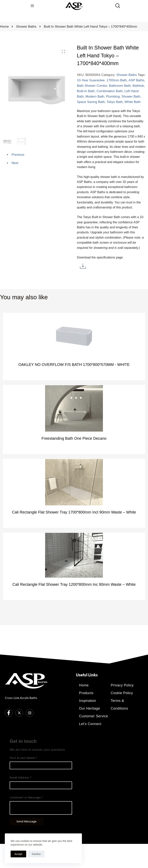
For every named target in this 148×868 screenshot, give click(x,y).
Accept (18, 854)
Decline (36, 854)
